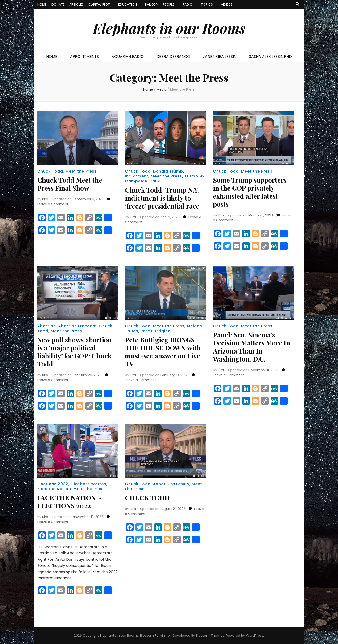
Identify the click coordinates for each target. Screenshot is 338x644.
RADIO (188, 4)
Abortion (47, 326)
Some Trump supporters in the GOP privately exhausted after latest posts (250, 192)
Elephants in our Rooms (169, 28)
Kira (45, 199)
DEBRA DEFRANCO (173, 57)
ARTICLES (77, 4)
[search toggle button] (297, 4)
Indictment (137, 176)
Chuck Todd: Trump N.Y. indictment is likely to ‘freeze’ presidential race (162, 198)
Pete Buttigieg (156, 331)
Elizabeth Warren (88, 484)
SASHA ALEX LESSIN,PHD (270, 57)
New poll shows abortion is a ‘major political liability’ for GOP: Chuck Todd (75, 352)
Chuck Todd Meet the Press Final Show (70, 184)
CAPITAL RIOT (99, 4)
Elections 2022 (53, 484)
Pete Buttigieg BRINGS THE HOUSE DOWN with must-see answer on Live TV (163, 352)
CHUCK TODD (147, 498)
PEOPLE (169, 4)
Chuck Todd (50, 171)
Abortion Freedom (77, 326)
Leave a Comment (53, 204)
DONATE (58, 4)
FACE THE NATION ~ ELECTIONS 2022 (70, 502)
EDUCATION (127, 4)
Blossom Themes (210, 636)
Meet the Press (81, 171)
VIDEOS (227, 4)
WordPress (255, 636)
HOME (42, 4)
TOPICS (207, 4)
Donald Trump (168, 171)
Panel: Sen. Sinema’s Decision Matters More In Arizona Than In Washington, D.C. (252, 347)
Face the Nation (54, 489)
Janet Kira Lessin (171, 484)
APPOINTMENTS (84, 57)
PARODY (152, 4)
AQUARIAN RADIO (128, 57)
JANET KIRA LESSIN (220, 57)
